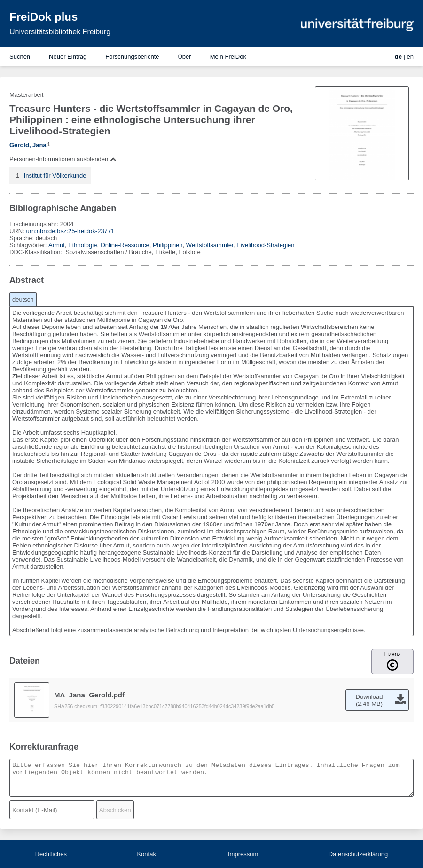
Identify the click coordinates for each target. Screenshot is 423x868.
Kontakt (147, 854)
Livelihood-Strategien (266, 245)
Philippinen (168, 245)
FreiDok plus (43, 17)
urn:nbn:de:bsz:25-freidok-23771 (70, 231)
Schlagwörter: (29, 245)
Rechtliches (51, 854)
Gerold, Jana (28, 145)
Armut (57, 245)
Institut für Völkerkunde (55, 176)
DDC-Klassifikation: (37, 252)
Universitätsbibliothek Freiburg (60, 32)
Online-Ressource (125, 245)
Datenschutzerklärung (358, 854)
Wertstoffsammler (210, 245)
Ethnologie (82, 245)
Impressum (243, 854)
